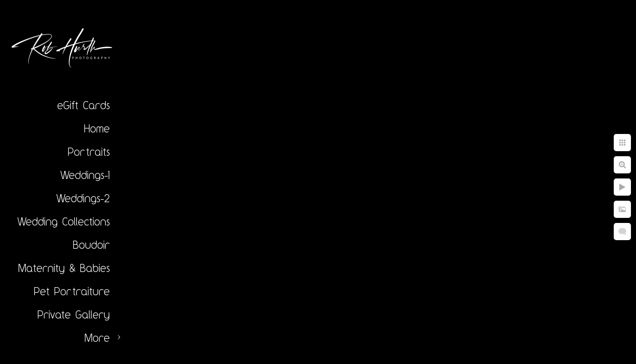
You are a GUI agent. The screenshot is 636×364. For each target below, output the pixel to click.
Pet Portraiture (72, 291)
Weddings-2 (83, 198)
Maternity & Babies (64, 268)
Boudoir (91, 245)
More (97, 338)
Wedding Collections (63, 221)
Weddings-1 (85, 175)
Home (97, 128)
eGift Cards (83, 105)
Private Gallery (74, 314)
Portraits (89, 152)
